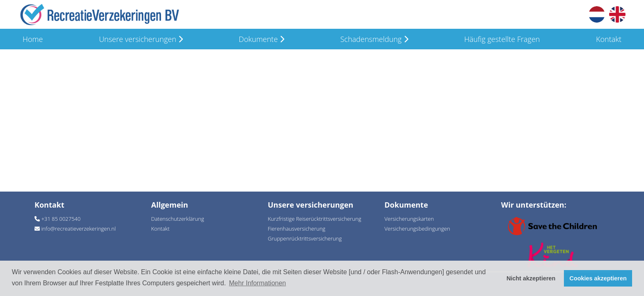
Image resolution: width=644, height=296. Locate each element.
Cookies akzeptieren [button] (598, 278)
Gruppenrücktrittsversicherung (305, 238)
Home (33, 39)
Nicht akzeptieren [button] (531, 278)
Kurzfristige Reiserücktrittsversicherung (314, 219)
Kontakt (609, 39)
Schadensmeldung (374, 39)
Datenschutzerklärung (178, 219)
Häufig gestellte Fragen (502, 39)
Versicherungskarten (409, 219)
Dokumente (261, 39)
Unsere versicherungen (141, 39)
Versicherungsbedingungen (417, 229)
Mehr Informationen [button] (258, 283)
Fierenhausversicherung (297, 229)
